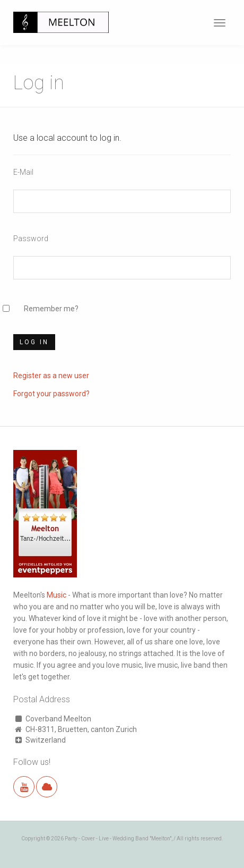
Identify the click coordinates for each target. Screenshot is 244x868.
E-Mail (23, 172)
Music (56, 595)
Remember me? (51, 309)
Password (31, 239)
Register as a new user (51, 376)
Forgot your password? (51, 394)
